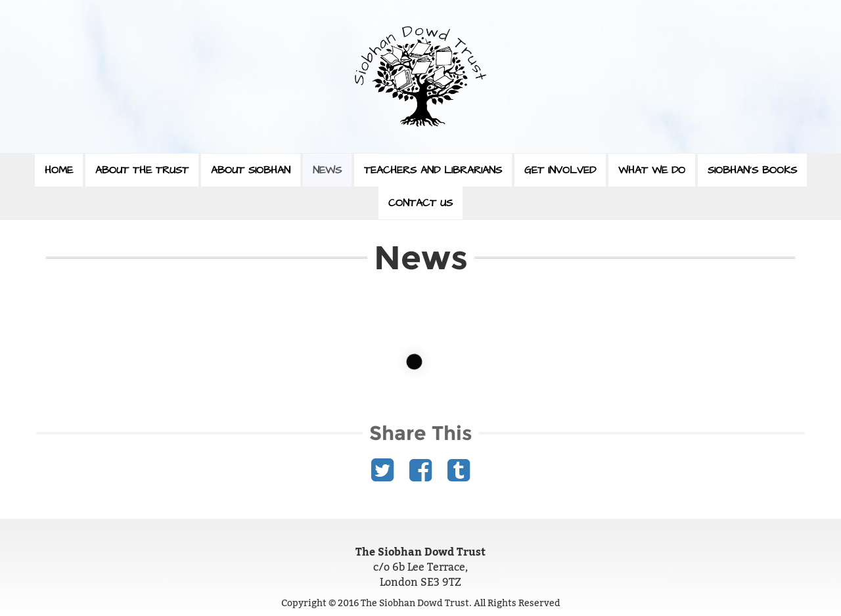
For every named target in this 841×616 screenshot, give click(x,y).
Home (59, 170)
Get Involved (560, 170)
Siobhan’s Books (752, 170)
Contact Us (420, 203)
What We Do (652, 170)
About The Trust (142, 170)
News (327, 170)
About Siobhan (251, 170)
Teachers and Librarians (433, 170)
